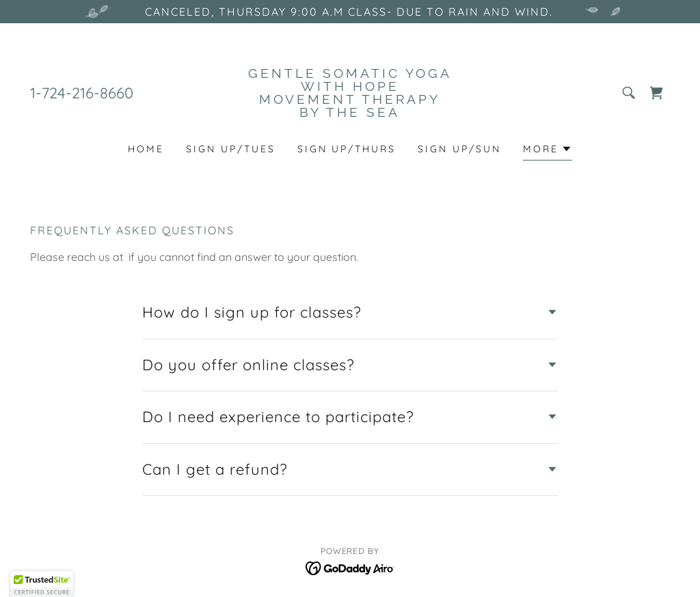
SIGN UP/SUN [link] (459, 149)
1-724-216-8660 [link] (82, 93)
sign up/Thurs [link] (347, 149)
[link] (350, 113)
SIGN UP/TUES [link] (231, 149)
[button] (548, 151)
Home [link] (146, 149)
